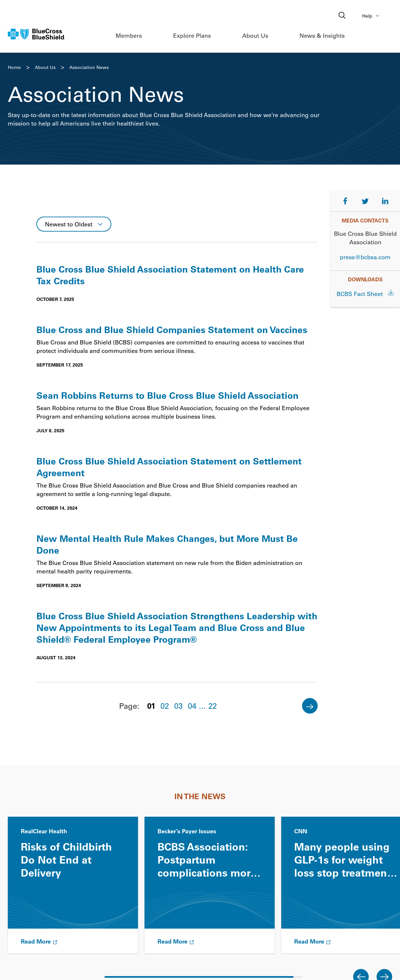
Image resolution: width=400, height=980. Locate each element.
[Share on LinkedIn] (385, 201)
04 (192, 706)
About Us (255, 35)
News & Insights (322, 35)
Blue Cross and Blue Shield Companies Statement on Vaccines (172, 329)
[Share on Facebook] (345, 201)
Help (372, 16)
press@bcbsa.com (365, 257)
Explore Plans (192, 35)
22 (213, 706)
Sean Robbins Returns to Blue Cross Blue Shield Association (167, 395)
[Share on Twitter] (365, 201)
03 (178, 706)
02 (165, 706)
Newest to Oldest (69, 224)
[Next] (310, 706)
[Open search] (343, 16)
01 (151, 706)
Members (129, 35)
